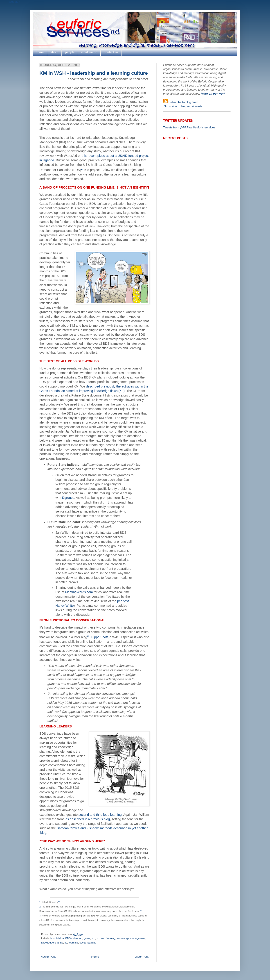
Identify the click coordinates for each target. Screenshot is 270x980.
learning (73, 942)
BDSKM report (74, 938)
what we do (89, 52)
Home (95, 957)
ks (66, 942)
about (54, 52)
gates (87, 938)
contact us (111, 52)
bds (53, 938)
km (93, 938)
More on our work (213, 94)
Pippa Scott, (100, 637)
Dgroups (68, 498)
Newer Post (48, 957)
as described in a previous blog (88, 819)
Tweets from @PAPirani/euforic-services (189, 127)
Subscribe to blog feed (183, 102)
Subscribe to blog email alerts (183, 106)
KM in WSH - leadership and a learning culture (94, 73)
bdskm (60, 938)
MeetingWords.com (79, 592)
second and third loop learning (100, 815)
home (40, 52)
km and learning (106, 938)
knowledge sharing (52, 942)
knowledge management (131, 938)
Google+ (15, 2)
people (70, 52)
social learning (88, 942)
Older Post (142, 957)
